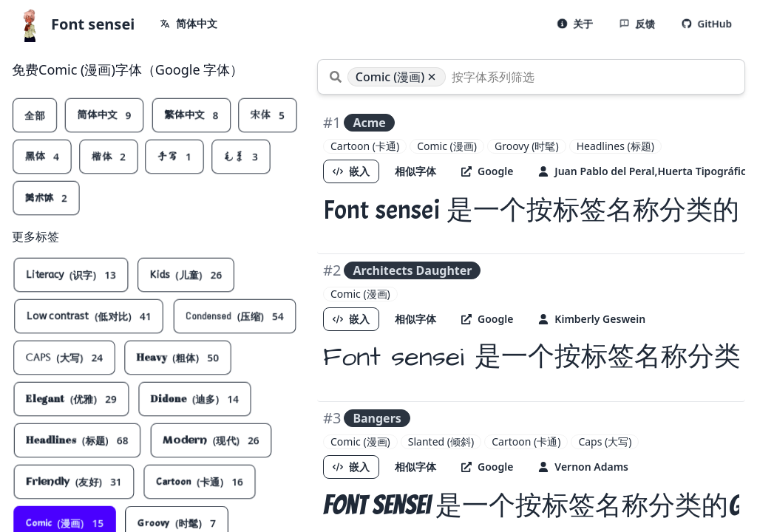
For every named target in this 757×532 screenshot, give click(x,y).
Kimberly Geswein (592, 319)
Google (487, 171)
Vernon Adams (583, 467)
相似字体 (415, 171)
